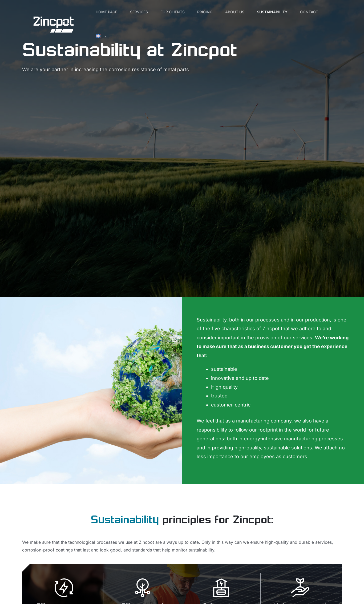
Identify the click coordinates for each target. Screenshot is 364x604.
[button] (141, 36)
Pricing (219, 12)
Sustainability (294, 12)
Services (145, 12)
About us (252, 12)
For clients (182, 12)
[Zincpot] (54, 23)
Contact (107, 36)
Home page (109, 12)
